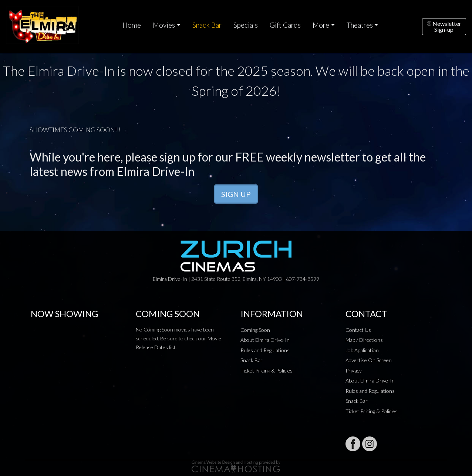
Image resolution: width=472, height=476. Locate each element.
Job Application (362, 350)
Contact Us (358, 330)
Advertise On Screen (369, 360)
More (321, 25)
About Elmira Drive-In (265, 340)
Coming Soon (255, 330)
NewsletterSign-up (444, 26)
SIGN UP (236, 194)
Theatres (360, 25)
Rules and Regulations (265, 350)
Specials (246, 25)
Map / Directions (364, 340)
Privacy (354, 370)
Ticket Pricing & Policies (267, 370)
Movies (164, 25)
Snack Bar (207, 25)
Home (132, 25)
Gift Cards (285, 25)
